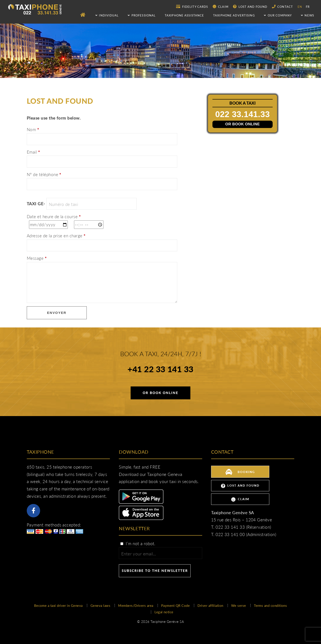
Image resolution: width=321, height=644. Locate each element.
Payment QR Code (175, 605)
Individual (107, 15)
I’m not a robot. (138, 544)
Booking (240, 471)
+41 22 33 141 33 (160, 370)
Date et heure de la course (54, 217)
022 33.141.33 (243, 114)
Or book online (243, 124)
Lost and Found (250, 7)
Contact (282, 7)
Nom (33, 130)
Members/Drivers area (136, 605)
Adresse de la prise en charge (56, 236)
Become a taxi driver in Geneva (58, 605)
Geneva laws (100, 605)
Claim (221, 7)
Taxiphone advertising (234, 15)
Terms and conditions (270, 605)
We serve (239, 605)
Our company (278, 15)
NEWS (308, 15)
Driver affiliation (210, 605)
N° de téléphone (44, 175)
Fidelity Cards (192, 7)
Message (37, 258)
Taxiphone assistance (184, 15)
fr (308, 7)
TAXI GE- (36, 204)
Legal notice (164, 612)
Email (33, 152)
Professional (142, 15)
